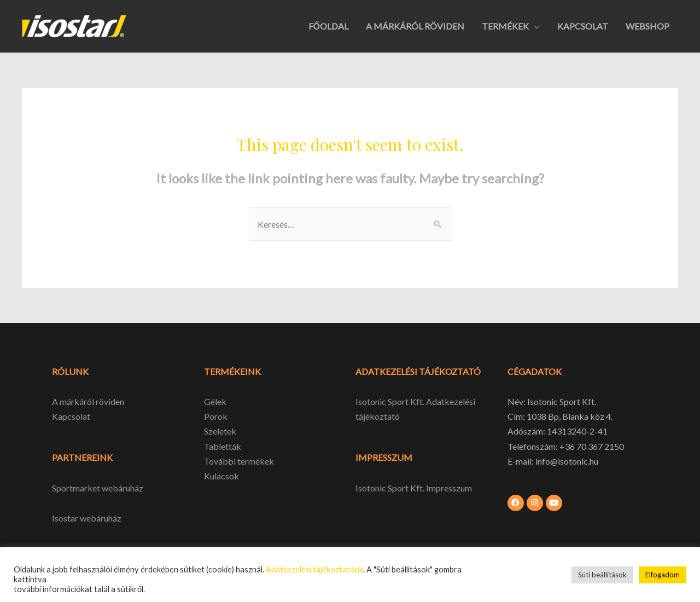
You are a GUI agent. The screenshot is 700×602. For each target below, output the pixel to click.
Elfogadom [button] (663, 575)
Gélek (215, 401)
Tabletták (223, 446)
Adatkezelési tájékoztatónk (314, 569)
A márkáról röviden (88, 401)
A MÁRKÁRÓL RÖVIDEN (415, 26)
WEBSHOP (647, 26)
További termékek (239, 461)
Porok (216, 416)
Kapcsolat (71, 416)
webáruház (100, 518)
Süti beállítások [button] (602, 575)
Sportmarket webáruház (98, 488)
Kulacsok (221, 476)
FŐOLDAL (328, 26)
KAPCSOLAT (583, 26)
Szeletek (220, 431)
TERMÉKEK (505, 26)
